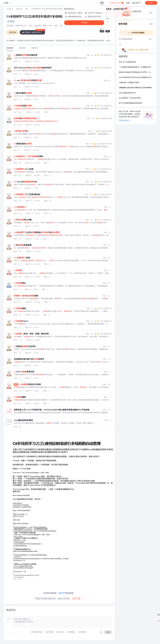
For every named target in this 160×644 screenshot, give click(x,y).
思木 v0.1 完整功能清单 (127, 62)
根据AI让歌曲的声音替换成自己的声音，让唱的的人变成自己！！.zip (136, 72)
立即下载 (77, 599)
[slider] (18, 632)
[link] (10, 9)
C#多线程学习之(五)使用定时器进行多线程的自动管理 (43, 17)
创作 (151, 3)
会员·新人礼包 (117, 3)
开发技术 (19, 9)
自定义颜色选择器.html (127, 93)
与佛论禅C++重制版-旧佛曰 (129, 83)
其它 (27, 9)
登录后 (61, 593)
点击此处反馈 (125, 121)
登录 (102, 3)
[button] (109, 41)
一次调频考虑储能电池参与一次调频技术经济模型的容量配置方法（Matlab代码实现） (136, 67)
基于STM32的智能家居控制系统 (131, 103)
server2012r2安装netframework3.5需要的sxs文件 (136, 78)
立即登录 (84, 23)
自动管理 (11, 22)
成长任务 (137, 2)
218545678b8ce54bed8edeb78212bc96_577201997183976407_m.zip (136, 88)
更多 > (152, 24)
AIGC (56, 26)
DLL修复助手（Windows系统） (131, 98)
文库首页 (10, 9)
